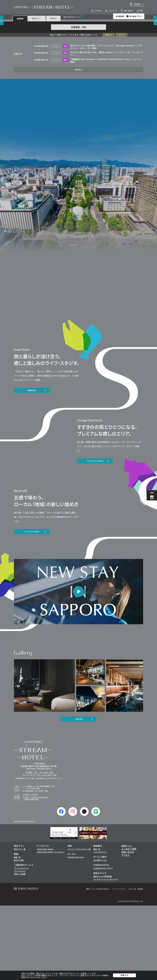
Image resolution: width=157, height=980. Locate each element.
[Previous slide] (2, 56)
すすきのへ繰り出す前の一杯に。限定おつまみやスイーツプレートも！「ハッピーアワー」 (107, 128)
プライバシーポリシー (69, 975)
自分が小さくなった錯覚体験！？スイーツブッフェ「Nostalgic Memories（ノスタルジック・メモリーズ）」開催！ (106, 121)
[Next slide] (155, 56)
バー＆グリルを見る (32, 606)
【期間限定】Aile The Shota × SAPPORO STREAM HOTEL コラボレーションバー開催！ (106, 135)
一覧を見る (78, 793)
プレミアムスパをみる (95, 535)
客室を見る (32, 465)
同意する (124, 975)
